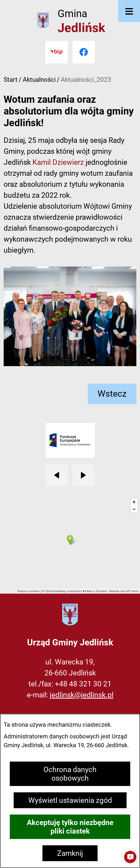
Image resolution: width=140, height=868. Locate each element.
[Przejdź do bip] (56, 52)
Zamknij (70, 853)
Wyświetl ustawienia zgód (70, 800)
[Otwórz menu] (129, 11)
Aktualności (39, 80)
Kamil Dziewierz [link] (58, 162)
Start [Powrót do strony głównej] (11, 80)
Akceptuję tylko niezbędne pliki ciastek (70, 827)
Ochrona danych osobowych (70, 774)
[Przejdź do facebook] (84, 52)
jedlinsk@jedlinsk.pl (82, 695)
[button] (130, 857)
